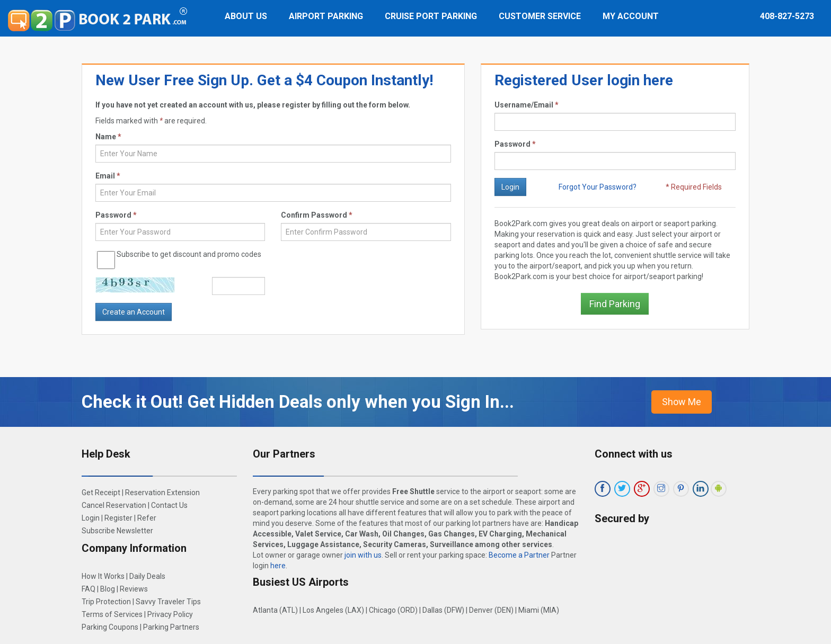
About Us (246, 16)
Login (91, 518)
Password (515, 144)
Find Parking (615, 304)
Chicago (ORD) (393, 610)
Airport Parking (326, 16)
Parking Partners (171, 627)
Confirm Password (317, 215)
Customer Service (540, 16)
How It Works (103, 576)
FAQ (89, 589)
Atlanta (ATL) (275, 610)
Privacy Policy (170, 614)
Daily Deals (147, 576)
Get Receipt (101, 493)
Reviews (134, 589)
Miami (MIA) (539, 610)
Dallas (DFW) (443, 610)
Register (118, 518)
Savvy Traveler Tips (168, 602)
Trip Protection (106, 602)
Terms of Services (112, 614)
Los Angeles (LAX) (333, 610)
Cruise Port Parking (431, 16)
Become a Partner (519, 555)
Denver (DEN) (491, 610)
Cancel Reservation (114, 505)
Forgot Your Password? (598, 187)
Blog (108, 589)
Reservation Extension (162, 493)
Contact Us (169, 505)
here (278, 566)
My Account (631, 16)
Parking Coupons (110, 627)
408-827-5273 (787, 16)
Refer (147, 518)
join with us (363, 555)
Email (108, 176)
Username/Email (527, 105)
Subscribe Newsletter (117, 531)
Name (108, 137)
